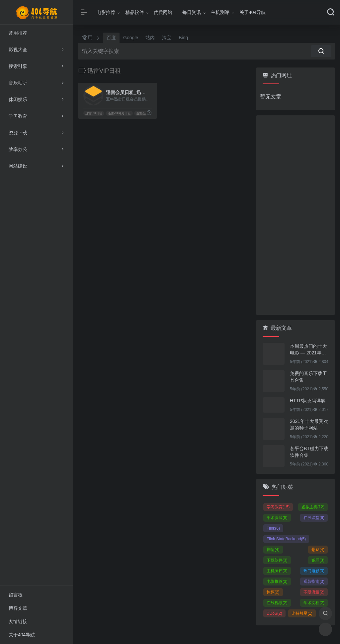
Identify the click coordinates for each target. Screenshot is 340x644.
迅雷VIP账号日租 (119, 113)
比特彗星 (302, 613)
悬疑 (318, 550)
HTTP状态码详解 (308, 401)
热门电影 (314, 571)
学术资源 (277, 518)
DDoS (274, 613)
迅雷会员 (142, 113)
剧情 (273, 550)
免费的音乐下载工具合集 (308, 377)
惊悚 (273, 592)
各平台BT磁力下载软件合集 (309, 452)
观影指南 (314, 581)
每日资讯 (192, 12)
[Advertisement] (296, 215)
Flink (273, 528)
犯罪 (318, 560)
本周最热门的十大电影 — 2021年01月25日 (308, 350)
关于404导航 (253, 12)
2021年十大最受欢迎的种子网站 (309, 425)
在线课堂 (314, 518)
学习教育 (278, 507)
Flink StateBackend (286, 539)
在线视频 (277, 603)
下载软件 (277, 560)
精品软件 (134, 12)
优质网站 (163, 12)
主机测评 (220, 12)
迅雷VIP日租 (94, 113)
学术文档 (314, 603)
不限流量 (314, 592)
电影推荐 (106, 12)
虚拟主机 (313, 507)
